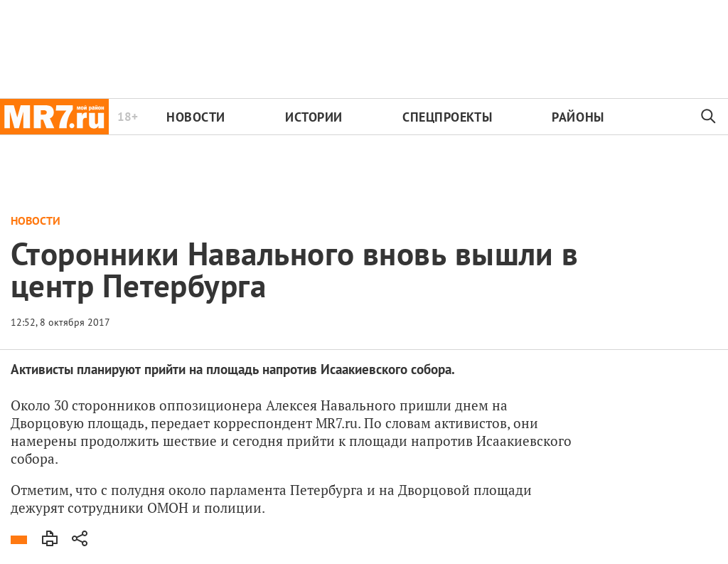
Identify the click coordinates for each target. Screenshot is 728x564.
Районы (578, 117)
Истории (314, 117)
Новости (196, 117)
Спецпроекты (447, 117)
